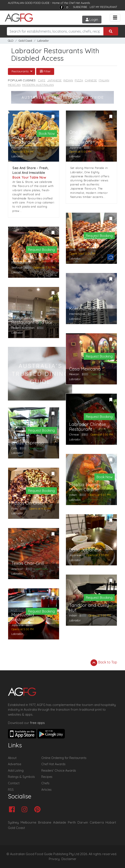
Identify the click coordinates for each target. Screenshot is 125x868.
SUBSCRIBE (80, 7)
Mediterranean (20, 147)
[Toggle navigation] (115, 18)
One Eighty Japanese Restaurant (81, 137)
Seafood (17, 267)
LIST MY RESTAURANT (103, 7)
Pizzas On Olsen (28, 503)
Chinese (91, 80)
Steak (73, 249)
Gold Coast (25, 41)
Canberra (97, 822)
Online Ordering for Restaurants (64, 758)
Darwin (83, 822)
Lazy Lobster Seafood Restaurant (30, 260)
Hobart (111, 822)
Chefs (45, 783)
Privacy (54, 859)
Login (92, 20)
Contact (14, 783)
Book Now (47, 134)
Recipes (47, 777)
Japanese (54, 80)
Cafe (42, 80)
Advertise (15, 764)
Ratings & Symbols (21, 777)
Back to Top (104, 663)
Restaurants (21, 71)
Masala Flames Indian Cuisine (85, 487)
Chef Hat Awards (79, 3)
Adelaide (60, 822)
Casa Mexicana (85, 369)
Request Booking (41, 250)
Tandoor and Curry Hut (89, 608)
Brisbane (45, 822)
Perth (72, 822)
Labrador (43, 41)
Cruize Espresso (28, 443)
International (77, 314)
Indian (68, 80)
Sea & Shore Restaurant (24, 140)
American (17, 569)
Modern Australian (38, 85)
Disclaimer (69, 859)
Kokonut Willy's (85, 309)
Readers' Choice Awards (59, 771)
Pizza (79, 80)
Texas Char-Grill (28, 563)
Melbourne (28, 822)
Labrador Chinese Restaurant (88, 427)
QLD (11, 41)
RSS (11, 790)
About (12, 758)
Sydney (13, 822)
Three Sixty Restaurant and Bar (32, 320)
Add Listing (16, 771)
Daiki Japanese (85, 550)
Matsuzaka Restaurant (23, 617)
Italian (104, 80)
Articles (46, 790)
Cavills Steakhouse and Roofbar (88, 241)
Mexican (14, 85)
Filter (45, 71)
